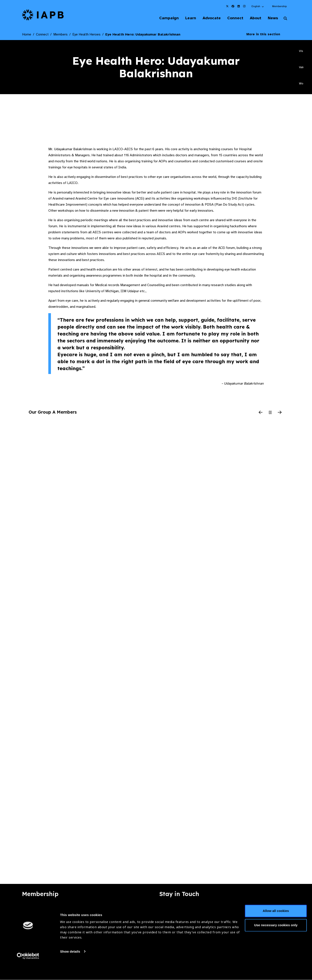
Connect (233, 18)
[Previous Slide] (261, 413)
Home (27, 35)
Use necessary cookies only (276, 941)
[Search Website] (285, 19)
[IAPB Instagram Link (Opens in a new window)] (244, 6)
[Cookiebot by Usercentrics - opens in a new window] (28, 972)
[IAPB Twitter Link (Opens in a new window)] (227, 6)
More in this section (266, 35)
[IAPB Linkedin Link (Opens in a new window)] (239, 6)
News (272, 18)
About (254, 18)
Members (60, 35)
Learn (186, 18)
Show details (70, 967)
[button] (258, 6)
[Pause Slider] (270, 413)
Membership (279, 6)
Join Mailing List (266, 908)
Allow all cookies (276, 927)
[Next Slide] (280, 413)
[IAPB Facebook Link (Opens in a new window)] (233, 6)
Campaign (164, 18)
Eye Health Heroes (86, 35)
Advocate (208, 18)
